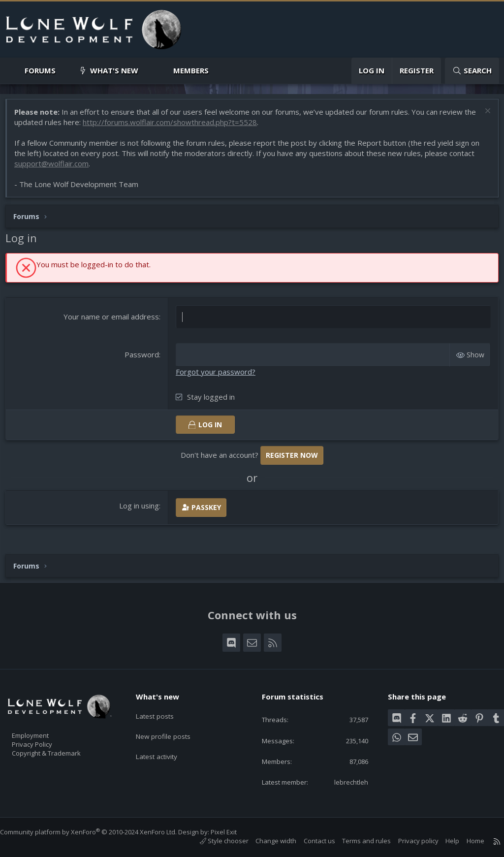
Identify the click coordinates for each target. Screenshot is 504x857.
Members (191, 70)
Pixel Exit (234, 832)
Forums (40, 70)
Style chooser (214, 841)
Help (442, 841)
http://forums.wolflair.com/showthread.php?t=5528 (188, 127)
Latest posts (163, 709)
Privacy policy (409, 841)
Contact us (310, 841)
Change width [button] (266, 841)
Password (143, 359)
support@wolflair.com (56, 168)
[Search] (472, 71)
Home (466, 841)
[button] (64, 71)
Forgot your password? (217, 376)
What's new (114, 70)
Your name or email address (113, 321)
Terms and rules (357, 841)
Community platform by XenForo (98, 832)
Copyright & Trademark (62, 750)
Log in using (141, 510)
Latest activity (165, 747)
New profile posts (172, 728)
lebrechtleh (344, 781)
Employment (43, 729)
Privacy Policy (45, 739)
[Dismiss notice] (482, 117)
